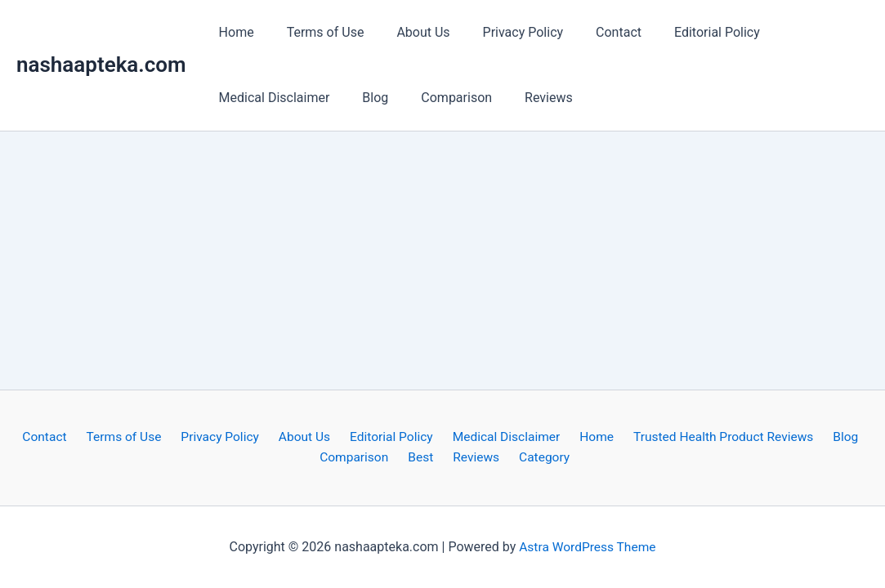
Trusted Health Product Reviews (710, 436)
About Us (407, 32)
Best (425, 458)
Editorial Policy (681, 32)
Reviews (526, 98)
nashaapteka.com (101, 65)
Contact (589, 32)
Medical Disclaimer (271, 98)
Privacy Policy (501, 32)
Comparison (440, 98)
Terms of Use (316, 32)
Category (538, 458)
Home (233, 32)
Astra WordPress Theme (588, 547)
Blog (365, 98)
